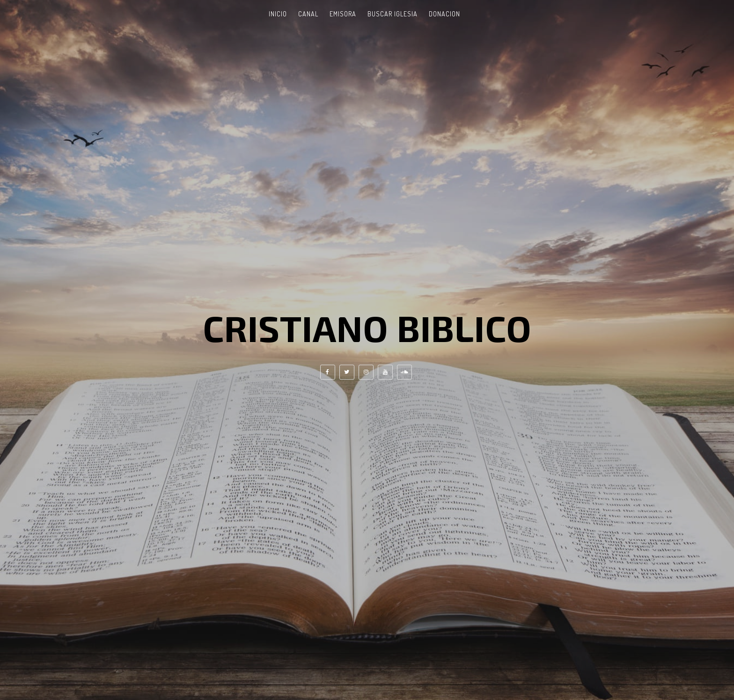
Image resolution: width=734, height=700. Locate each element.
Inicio (278, 14)
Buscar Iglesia (393, 14)
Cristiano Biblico (367, 328)
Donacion (444, 14)
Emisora (343, 14)
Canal (308, 14)
